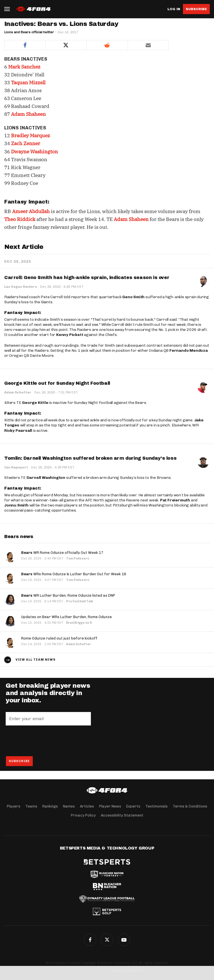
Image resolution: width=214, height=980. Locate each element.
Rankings (50, 806)
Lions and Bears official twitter (29, 32)
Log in (174, 9)
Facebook (90, 940)
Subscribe (196, 9)
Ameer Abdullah (31, 211)
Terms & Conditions (190, 806)
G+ (124, 940)
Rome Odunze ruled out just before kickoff (59, 638)
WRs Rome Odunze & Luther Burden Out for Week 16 (74, 574)
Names (69, 806)
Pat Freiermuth (175, 500)
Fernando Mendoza (189, 350)
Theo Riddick (20, 219)
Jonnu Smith (16, 505)
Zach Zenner (26, 143)
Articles (87, 806)
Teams (31, 806)
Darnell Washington (46, 478)
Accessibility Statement (122, 815)
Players (14, 806)
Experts (133, 806)
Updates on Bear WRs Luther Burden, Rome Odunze (66, 617)
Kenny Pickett (70, 335)
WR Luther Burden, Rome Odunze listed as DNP (68, 595)
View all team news (36, 660)
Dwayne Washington (34, 152)
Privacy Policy (83, 815)
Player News (110, 806)
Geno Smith (133, 297)
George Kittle (35, 403)
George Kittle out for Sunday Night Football (57, 383)
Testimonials (157, 806)
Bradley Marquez (30, 136)
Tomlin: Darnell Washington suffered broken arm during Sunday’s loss (90, 458)
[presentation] (49, 741)
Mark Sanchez (24, 67)
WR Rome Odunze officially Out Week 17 (62, 553)
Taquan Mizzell (28, 83)
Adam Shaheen (28, 114)
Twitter (107, 940)
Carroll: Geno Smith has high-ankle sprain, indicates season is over (87, 277)
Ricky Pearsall (18, 431)
